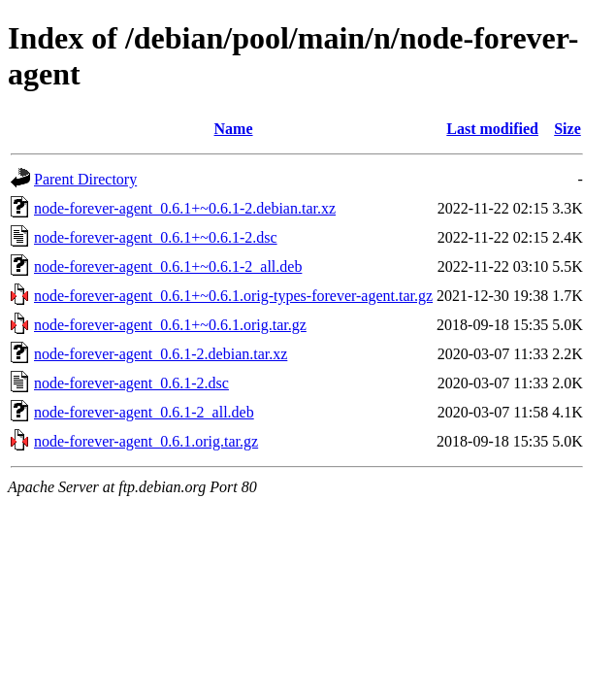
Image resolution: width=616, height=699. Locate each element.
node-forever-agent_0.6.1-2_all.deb (144, 412)
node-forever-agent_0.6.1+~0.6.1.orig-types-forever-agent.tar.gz (233, 296)
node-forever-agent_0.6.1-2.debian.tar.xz (161, 354)
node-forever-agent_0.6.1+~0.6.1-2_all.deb (168, 266)
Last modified (492, 129)
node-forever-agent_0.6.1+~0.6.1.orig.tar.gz (170, 325)
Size (567, 129)
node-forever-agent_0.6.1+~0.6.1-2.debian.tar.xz (185, 208)
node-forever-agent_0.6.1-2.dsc (131, 383)
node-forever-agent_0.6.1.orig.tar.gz (146, 441)
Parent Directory (85, 179)
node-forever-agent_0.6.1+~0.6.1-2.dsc (156, 237)
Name (234, 129)
